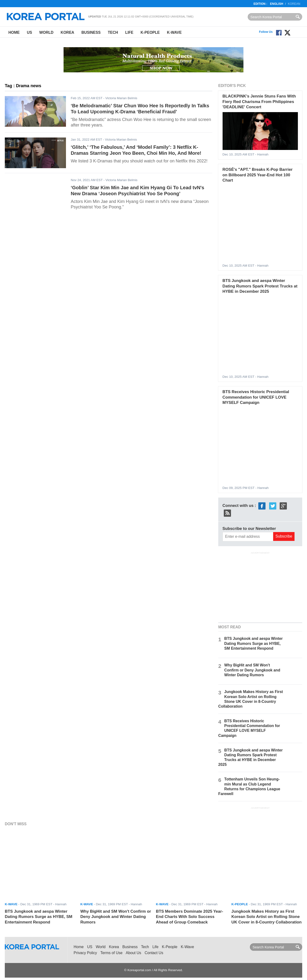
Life (129, 32)
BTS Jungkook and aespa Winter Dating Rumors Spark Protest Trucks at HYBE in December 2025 (260, 286)
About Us (133, 953)
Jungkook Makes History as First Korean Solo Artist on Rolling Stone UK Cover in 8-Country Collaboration (267, 917)
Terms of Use (112, 953)
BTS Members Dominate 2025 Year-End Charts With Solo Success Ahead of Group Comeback (189, 917)
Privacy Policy (85, 953)
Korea (68, 32)
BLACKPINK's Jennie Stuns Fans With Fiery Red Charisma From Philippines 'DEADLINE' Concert (259, 102)
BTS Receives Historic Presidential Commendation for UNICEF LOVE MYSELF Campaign (256, 397)
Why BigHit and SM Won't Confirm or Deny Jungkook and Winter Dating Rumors (252, 670)
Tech (113, 32)
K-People (150, 32)
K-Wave (174, 32)
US (30, 32)
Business (91, 32)
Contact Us (154, 953)
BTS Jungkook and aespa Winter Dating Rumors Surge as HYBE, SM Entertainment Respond (253, 643)
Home (14, 32)
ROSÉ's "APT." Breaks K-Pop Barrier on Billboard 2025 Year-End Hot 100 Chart (258, 175)
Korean (294, 4)
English (277, 4)
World (46, 32)
